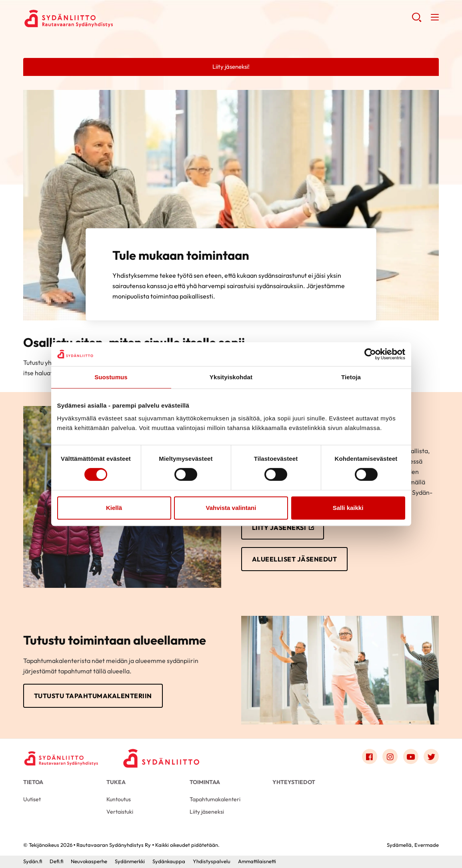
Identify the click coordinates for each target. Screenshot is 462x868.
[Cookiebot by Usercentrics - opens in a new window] (370, 354)
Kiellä (114, 508)
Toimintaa (205, 782)
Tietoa (33, 782)
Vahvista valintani (231, 508)
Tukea (116, 782)
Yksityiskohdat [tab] (231, 377)
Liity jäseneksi (279, 528)
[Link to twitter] (431, 757)
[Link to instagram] (390, 757)
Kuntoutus (119, 799)
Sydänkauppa (169, 861)
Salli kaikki (348, 508)
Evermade (427, 845)
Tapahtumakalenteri (215, 799)
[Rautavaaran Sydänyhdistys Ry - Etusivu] (61, 759)
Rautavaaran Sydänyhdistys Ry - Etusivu (87, 18)
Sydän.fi (33, 861)
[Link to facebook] (370, 757)
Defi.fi (56, 861)
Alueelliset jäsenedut (295, 559)
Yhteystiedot (294, 782)
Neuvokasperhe (89, 861)
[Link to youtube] (411, 757)
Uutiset (32, 799)
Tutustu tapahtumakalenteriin (93, 696)
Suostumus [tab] (111, 377)
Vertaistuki (120, 812)
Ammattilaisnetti (257, 861)
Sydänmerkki (130, 861)
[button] (417, 20)
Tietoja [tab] (351, 377)
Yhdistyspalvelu (212, 861)
